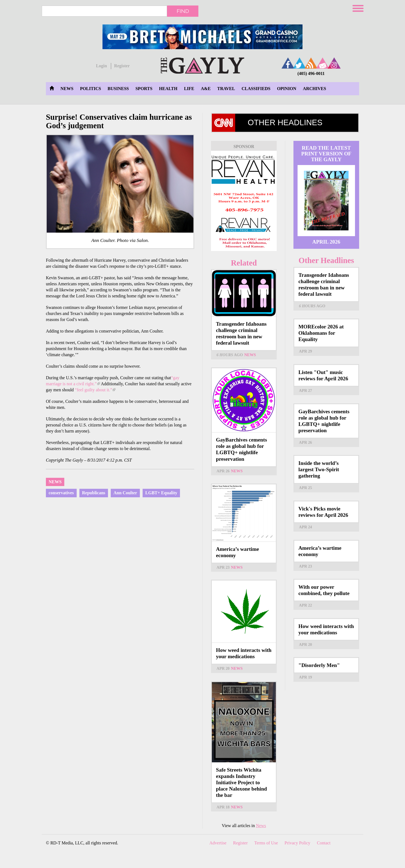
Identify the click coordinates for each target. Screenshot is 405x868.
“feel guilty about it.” (95, 390)
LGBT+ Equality (161, 493)
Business (118, 89)
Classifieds (256, 89)
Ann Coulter (125, 493)
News (67, 89)
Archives (314, 89)
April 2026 (326, 242)
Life (189, 89)
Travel (226, 89)
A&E (206, 89)
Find (183, 11)
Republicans (94, 493)
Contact (324, 843)
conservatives (61, 493)
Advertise (218, 843)
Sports (144, 89)
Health (168, 89)
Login (101, 66)
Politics (90, 89)
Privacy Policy (298, 843)
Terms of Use (266, 843)
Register (122, 66)
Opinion (287, 89)
